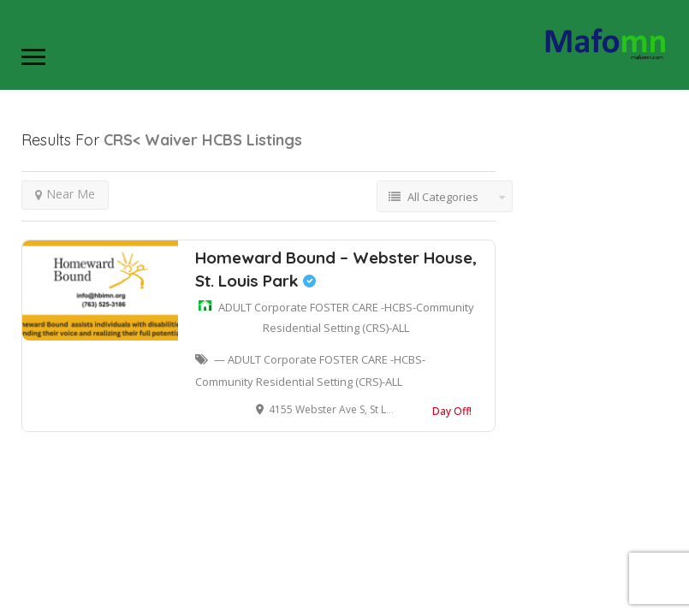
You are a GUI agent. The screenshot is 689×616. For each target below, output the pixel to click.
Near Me (65, 194)
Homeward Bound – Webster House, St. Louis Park (336, 269)
